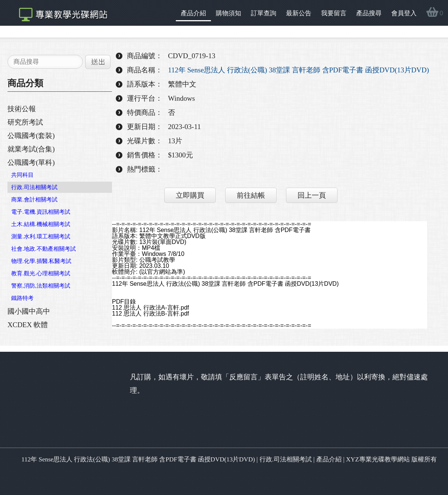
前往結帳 (251, 195)
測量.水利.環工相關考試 (41, 236)
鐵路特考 (22, 298)
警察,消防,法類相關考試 (41, 286)
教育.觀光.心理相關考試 (41, 273)
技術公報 (22, 109)
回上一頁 (312, 195)
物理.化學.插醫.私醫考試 (41, 261)
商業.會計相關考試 (34, 200)
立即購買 (190, 195)
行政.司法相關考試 (34, 187)
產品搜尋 (369, 13)
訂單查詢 (264, 13)
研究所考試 (25, 122)
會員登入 (404, 13)
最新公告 (299, 13)
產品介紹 (193, 13)
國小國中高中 (29, 311)
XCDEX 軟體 (28, 325)
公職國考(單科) (31, 162)
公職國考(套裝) (31, 136)
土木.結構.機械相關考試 (41, 224)
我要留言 (334, 13)
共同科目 (22, 175)
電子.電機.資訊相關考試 (41, 212)
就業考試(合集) (31, 149)
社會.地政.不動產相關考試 (43, 249)
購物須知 (228, 13)
